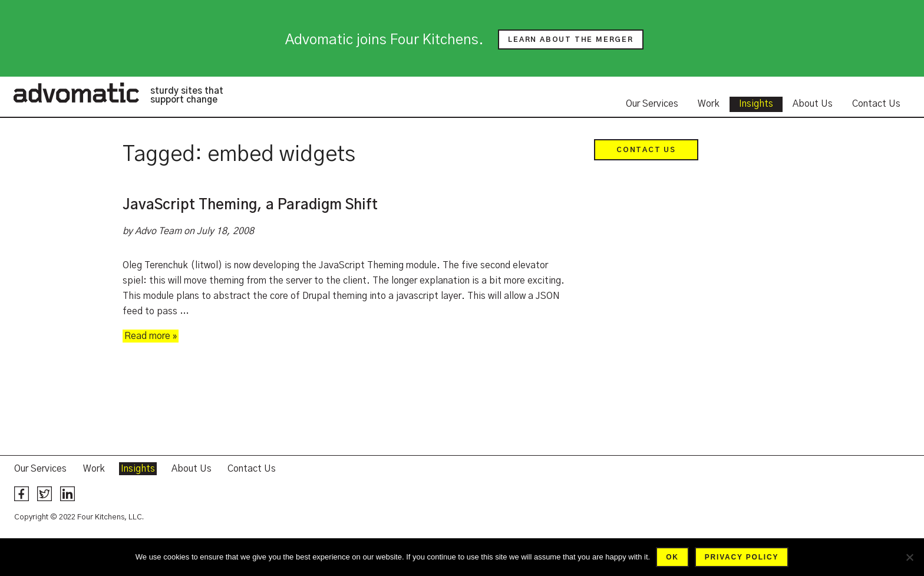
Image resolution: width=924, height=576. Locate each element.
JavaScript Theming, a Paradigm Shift (250, 205)
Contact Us (876, 104)
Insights (756, 104)
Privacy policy (742, 557)
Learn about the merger (571, 40)
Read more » (151, 336)
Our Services (652, 104)
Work (709, 104)
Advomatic (76, 93)
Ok (672, 557)
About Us (813, 104)
